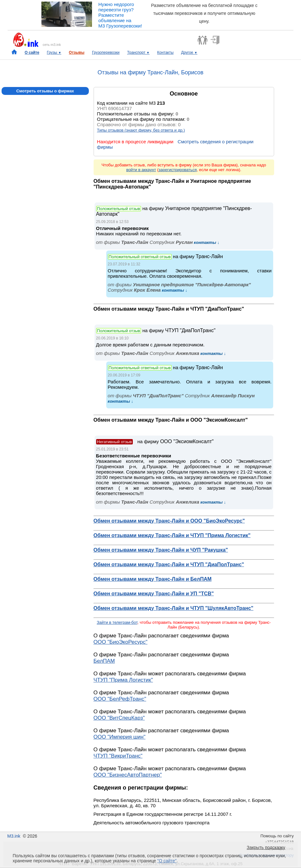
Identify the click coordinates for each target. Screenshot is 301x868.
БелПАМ (104, 661)
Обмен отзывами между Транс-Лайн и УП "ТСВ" (154, 594)
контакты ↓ (206, 242)
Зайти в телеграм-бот (117, 622)
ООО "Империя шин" (120, 737)
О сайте (32, 53)
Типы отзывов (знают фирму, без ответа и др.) (141, 130)
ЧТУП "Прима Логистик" (123, 680)
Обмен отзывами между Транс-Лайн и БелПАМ (153, 579)
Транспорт (138, 53)
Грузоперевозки (106, 53)
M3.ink (14, 836)
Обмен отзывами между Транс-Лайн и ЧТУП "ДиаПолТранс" (169, 564)
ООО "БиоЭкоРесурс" (121, 642)
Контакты (165, 53)
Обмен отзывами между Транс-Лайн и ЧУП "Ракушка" (161, 550)
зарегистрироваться (178, 170)
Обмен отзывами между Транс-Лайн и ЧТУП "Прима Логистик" (172, 535)
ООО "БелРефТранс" (120, 699)
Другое (189, 53)
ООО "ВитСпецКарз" (119, 718)
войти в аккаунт (141, 170)
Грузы (54, 53)
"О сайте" (167, 861)
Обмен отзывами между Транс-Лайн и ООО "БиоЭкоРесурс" (169, 521)
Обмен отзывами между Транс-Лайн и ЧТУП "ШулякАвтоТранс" (174, 608)
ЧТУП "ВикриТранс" (118, 756)
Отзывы (77, 53)
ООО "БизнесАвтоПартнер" (128, 775)
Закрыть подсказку (266, 847)
